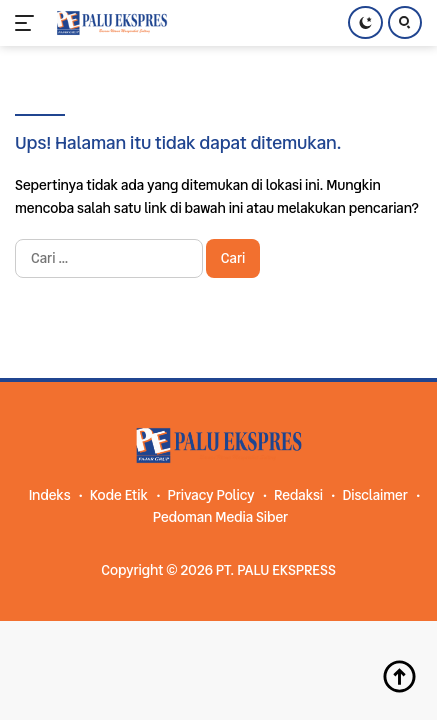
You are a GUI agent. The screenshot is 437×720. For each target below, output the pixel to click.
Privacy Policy (210, 495)
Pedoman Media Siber (221, 517)
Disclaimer (374, 495)
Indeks (50, 495)
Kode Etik (119, 495)
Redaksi (298, 495)
